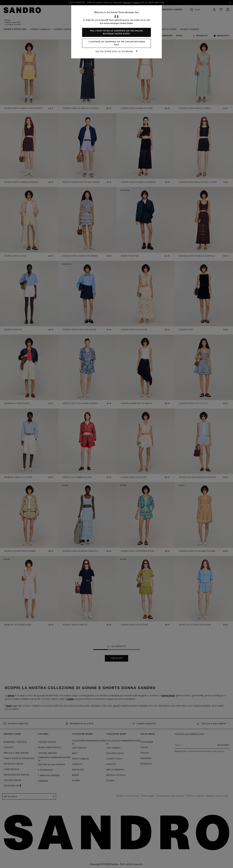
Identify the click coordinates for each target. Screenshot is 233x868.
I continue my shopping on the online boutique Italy (117, 43)
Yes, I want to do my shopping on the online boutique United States (116, 32)
